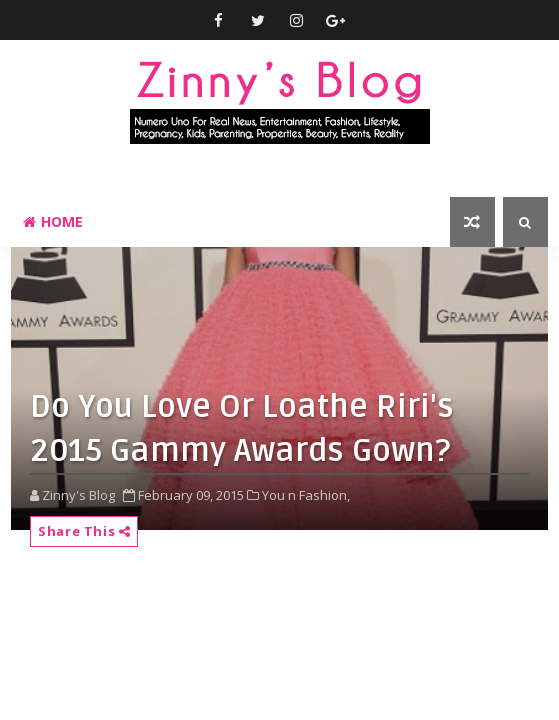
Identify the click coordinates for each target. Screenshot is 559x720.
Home (53, 221)
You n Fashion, (306, 495)
